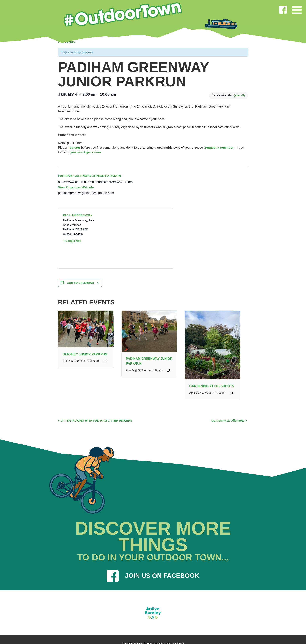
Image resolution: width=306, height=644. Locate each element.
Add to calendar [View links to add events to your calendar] (81, 283)
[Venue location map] (142, 238)
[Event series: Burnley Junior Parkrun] (105, 361)
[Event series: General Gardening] (232, 393)
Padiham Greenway (78, 215)
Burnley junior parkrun (85, 354)
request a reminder (219, 148)
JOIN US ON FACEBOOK (153, 576)
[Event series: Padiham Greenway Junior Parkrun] (168, 370)
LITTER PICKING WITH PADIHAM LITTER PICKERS (95, 420)
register (74, 148)
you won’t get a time (86, 152)
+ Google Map (72, 241)
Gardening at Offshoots (212, 386)
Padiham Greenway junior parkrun (89, 176)
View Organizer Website (76, 187)
